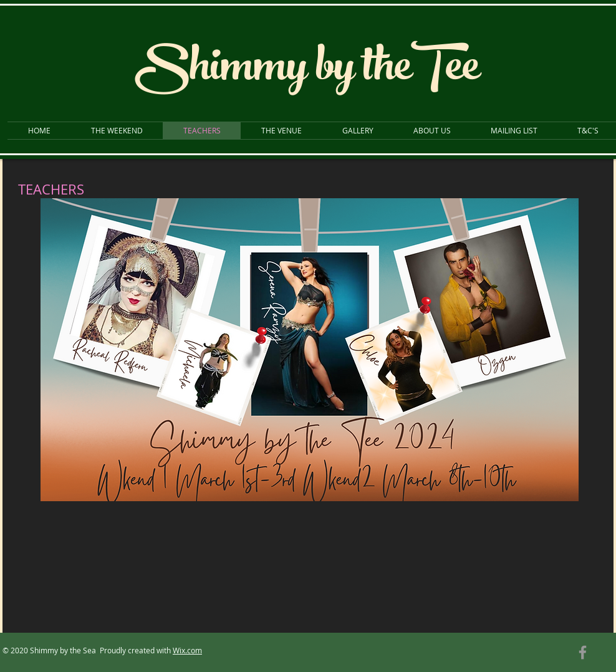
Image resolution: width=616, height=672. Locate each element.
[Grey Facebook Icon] (583, 652)
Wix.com (187, 650)
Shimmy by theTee (307, 71)
